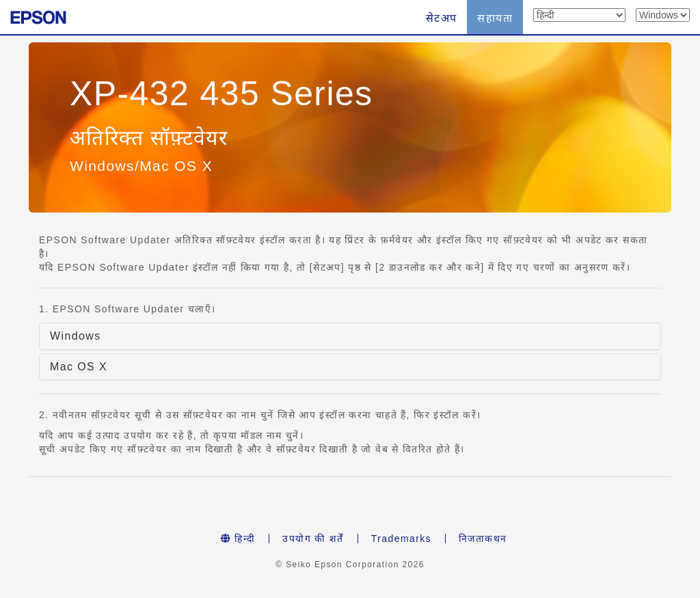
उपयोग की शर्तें (313, 539)
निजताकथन (483, 539)
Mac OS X (79, 367)
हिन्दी (238, 539)
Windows (76, 336)
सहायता (495, 18)
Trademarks (401, 539)
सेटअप (442, 18)
